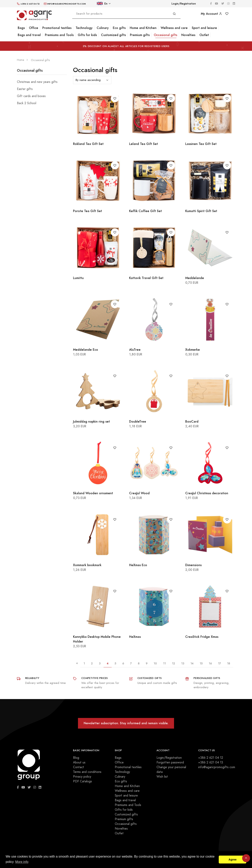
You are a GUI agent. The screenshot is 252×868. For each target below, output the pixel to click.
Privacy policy (82, 777)
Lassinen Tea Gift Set (201, 144)
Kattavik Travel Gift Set (146, 278)
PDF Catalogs (82, 781)
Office (34, 28)
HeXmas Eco (138, 565)
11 (164, 663)
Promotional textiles (57, 28)
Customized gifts (113, 35)
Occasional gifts (165, 35)
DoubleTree (138, 421)
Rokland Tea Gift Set (88, 144)
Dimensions (193, 565)
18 (229, 663)
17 (219, 663)
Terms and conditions (87, 772)
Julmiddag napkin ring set (91, 421)
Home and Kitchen (143, 28)
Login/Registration (184, 4)
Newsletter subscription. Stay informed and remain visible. (126, 723)
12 (173, 663)
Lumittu (78, 278)
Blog (76, 758)
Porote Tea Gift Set (88, 211)
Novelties (188, 35)
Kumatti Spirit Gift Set (201, 211)
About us (79, 762)
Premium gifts (140, 35)
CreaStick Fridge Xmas (202, 637)
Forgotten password (170, 762)
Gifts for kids (87, 35)
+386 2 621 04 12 (211, 758)
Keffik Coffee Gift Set (145, 211)
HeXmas (135, 637)
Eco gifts (119, 28)
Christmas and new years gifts (37, 82)
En (102, 4)
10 (155, 663)
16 (210, 663)
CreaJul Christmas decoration (207, 493)
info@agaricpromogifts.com (217, 767)
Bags (21, 28)
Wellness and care (174, 28)
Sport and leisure (204, 28)
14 (192, 663)
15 (201, 663)
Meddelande (195, 278)
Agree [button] (233, 860)
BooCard (192, 421)
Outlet (204, 35)
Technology (84, 28)
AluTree (135, 350)
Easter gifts (25, 89)
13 (183, 663)
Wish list (162, 777)
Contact (79, 767)
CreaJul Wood (139, 493)
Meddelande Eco (86, 350)
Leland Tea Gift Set (144, 144)
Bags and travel (29, 35)
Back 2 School (27, 103)
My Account (211, 14)
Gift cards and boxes (31, 96)
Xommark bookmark (87, 565)
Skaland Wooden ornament (93, 493)
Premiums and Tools (59, 35)
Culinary (103, 28)
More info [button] (22, 862)
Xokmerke (193, 350)
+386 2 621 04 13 (211, 762)
